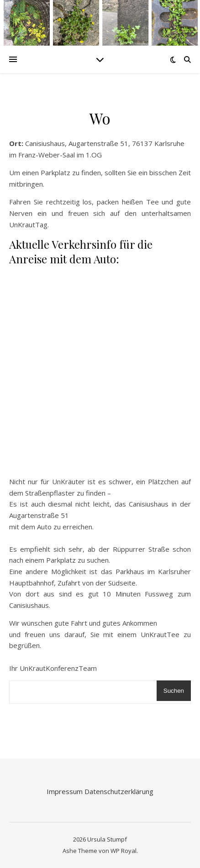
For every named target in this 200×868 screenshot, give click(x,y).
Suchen (174, 691)
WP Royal (124, 851)
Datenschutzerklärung (119, 791)
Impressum (66, 791)
